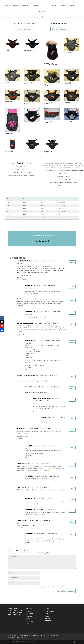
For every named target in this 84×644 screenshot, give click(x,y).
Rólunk (47, 609)
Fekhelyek (30, 609)
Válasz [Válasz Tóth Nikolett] (71, 465)
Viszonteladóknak (50, 611)
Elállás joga (36, 635)
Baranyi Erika (40, 16)
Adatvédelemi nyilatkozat (16, 637)
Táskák (29, 611)
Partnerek (48, 614)
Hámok (29, 624)
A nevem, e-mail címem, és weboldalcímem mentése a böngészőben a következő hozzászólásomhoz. (37, 587)
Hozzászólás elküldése (65, 591)
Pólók (29, 619)
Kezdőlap (5, 6)
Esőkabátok (30, 614)
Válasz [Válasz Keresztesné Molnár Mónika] (71, 377)
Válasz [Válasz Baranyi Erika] (71, 287)
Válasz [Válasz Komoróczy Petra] (71, 262)
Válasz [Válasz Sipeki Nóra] (71, 430)
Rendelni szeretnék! (24, 29)
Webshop (13, 6)
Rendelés (59, 6)
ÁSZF (27, 637)
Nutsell (15, 642)
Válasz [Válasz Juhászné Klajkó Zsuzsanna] (71, 325)
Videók (47, 616)
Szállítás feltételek (53, 635)
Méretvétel (69, 6)
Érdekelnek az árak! (60, 29)
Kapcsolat (78, 6)
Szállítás (34, 6)
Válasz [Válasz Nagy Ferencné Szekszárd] (71, 301)
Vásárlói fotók (23, 6)
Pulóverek (30, 616)
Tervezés (50, 6)
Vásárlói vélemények (25, 635)
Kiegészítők (30, 621)
